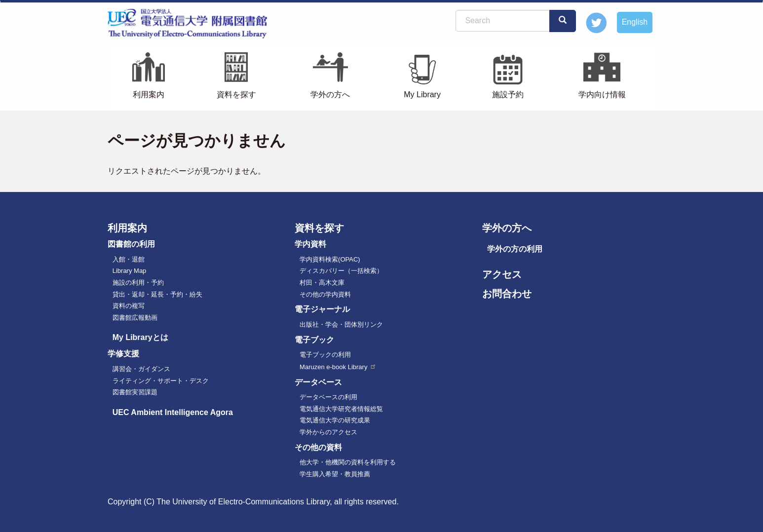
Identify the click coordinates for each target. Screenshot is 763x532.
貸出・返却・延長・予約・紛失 (157, 294)
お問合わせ (507, 294)
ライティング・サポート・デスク (161, 381)
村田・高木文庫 (322, 283)
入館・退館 (129, 259)
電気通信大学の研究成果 (335, 420)
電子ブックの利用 (325, 355)
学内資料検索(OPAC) (330, 259)
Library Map (130, 271)
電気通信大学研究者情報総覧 (341, 409)
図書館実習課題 (135, 392)
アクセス (502, 274)
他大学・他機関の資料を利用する (348, 462)
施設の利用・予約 (138, 283)
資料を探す (236, 95)
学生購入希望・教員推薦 (335, 474)
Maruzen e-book (338, 367)
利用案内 (149, 95)
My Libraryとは (140, 337)
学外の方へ (330, 95)
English (635, 22)
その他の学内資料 (325, 294)
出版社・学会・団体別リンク (341, 324)
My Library (422, 95)
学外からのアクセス (328, 432)
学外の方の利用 (515, 249)
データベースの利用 (328, 397)
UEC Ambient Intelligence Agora (173, 412)
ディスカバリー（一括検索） (341, 271)
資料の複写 (129, 306)
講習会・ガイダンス (141, 369)
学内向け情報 (602, 95)
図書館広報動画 (135, 318)
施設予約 (508, 95)
